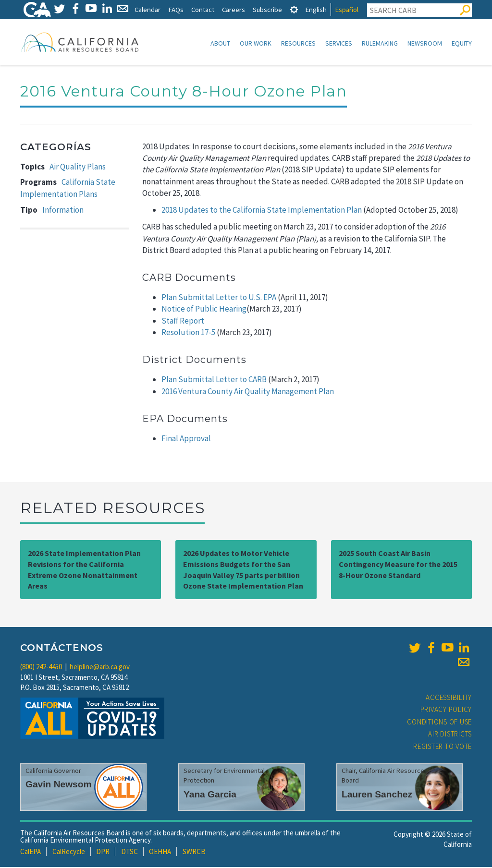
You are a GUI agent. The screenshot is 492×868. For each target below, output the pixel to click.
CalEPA (31, 852)
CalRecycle (69, 852)
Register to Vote (443, 747)
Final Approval (186, 439)
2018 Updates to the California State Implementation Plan (262, 211)
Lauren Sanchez (377, 795)
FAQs (176, 9)
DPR (103, 852)
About (220, 43)
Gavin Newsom (59, 785)
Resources (298, 43)
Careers (234, 9)
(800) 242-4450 (41, 668)
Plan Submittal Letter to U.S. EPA (219, 298)
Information (63, 211)
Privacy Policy (446, 710)
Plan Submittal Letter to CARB (214, 380)
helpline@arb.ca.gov (100, 668)
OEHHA (160, 852)
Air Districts (450, 735)
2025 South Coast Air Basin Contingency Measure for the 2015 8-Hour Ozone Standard (398, 565)
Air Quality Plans (78, 168)
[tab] (294, 9)
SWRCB (194, 852)
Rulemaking (380, 43)
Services (339, 43)
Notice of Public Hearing (204, 310)
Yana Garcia (210, 795)
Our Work (256, 43)
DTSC (129, 852)
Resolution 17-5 (188, 333)
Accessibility (449, 698)
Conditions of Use (439, 723)
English (316, 9)
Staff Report (183, 322)
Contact (203, 9)
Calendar (148, 9)
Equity (462, 43)
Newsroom (425, 43)
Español (347, 9)
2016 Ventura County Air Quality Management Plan (248, 392)
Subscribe (267, 9)
